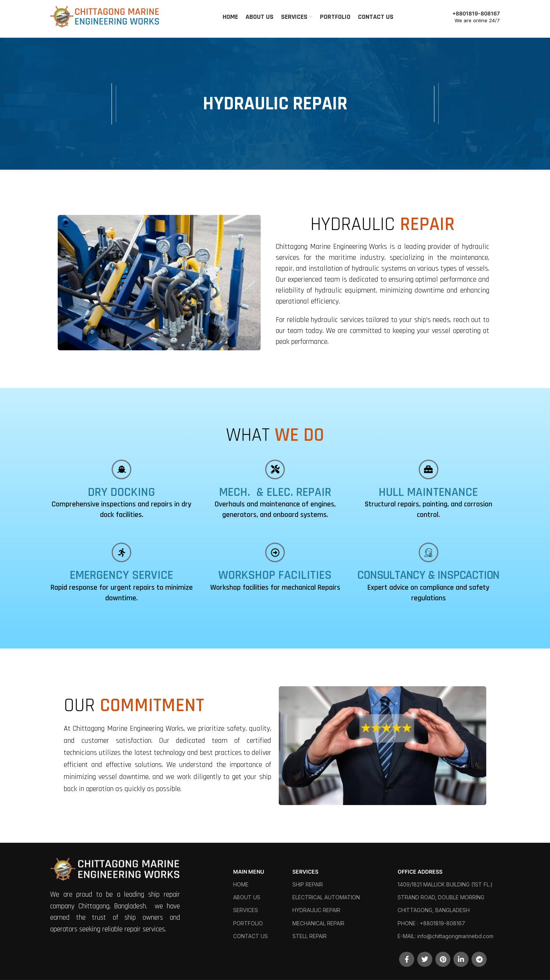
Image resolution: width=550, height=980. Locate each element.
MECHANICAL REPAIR (318, 923)
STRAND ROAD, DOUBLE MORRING (441, 897)
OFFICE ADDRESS (420, 872)
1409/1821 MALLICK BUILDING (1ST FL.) (445, 884)
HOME (241, 884)
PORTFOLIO (248, 923)
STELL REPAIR (310, 936)
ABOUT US (247, 897)
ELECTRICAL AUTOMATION (326, 897)
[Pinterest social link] (443, 959)
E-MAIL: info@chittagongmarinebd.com (446, 936)
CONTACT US (250, 936)
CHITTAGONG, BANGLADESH (434, 910)
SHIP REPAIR (308, 884)
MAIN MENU (249, 872)
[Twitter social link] (425, 959)
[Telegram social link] (479, 959)
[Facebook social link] (407, 959)
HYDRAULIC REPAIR (316, 910)
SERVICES (246, 910)
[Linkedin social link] (461, 959)
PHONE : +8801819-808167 (431, 923)
